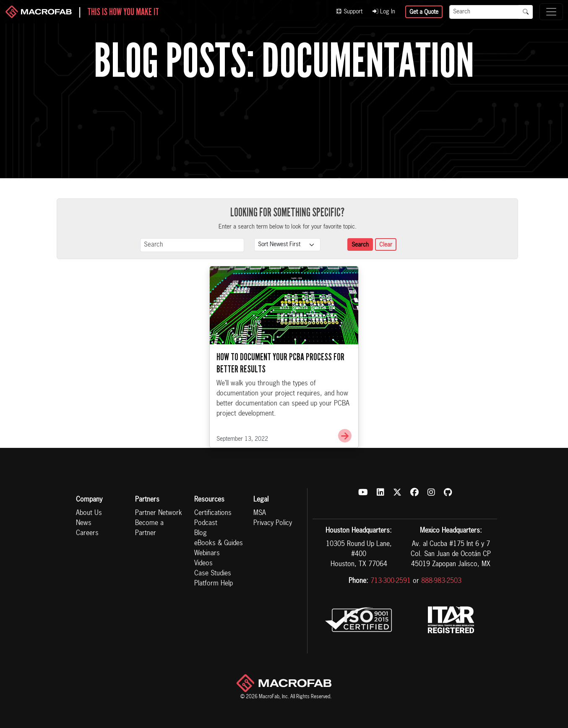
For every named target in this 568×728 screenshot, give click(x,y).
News (84, 523)
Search (360, 245)
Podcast (206, 523)
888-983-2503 (441, 581)
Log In (384, 12)
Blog (201, 533)
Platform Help (214, 584)
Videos (203, 564)
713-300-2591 (391, 581)
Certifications (213, 513)
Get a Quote (424, 12)
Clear (386, 245)
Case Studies (213, 574)
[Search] (484, 12)
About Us (89, 513)
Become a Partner (149, 528)
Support (349, 12)
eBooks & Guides (219, 543)
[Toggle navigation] (551, 12)
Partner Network (159, 513)
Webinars (207, 554)
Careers (87, 533)
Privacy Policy (273, 523)
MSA (260, 513)
